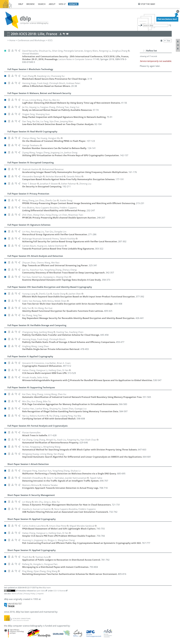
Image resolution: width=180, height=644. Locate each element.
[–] (144, 51)
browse (31, 4)
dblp (21, 4)
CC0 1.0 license (59, 591)
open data (41, 591)
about (52, 4)
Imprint (40, 594)
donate (73, 4)
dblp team (46, 587)
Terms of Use (17, 594)
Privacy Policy (30, 594)
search (42, 4)
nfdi (61, 4)
